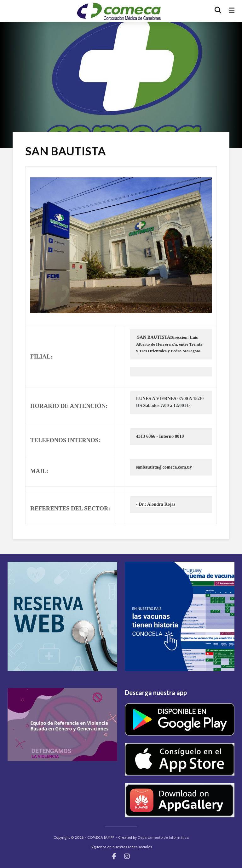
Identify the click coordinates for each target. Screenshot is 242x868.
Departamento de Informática (163, 837)
